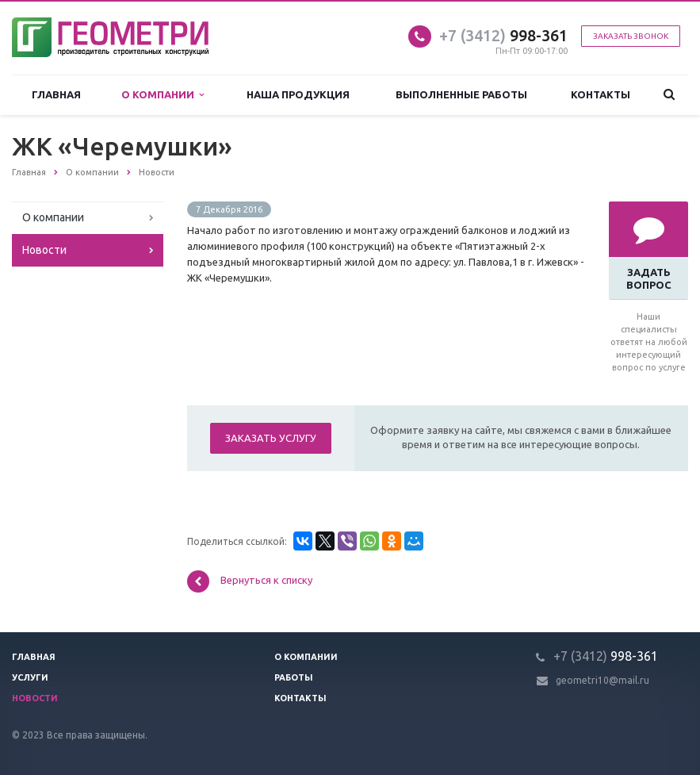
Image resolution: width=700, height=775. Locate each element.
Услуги (30, 677)
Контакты (601, 94)
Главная (56, 94)
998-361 (503, 35)
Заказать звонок (631, 36)
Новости (44, 250)
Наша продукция (298, 94)
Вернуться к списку (250, 581)
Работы (294, 677)
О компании (163, 95)
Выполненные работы (461, 94)
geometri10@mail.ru (602, 680)
